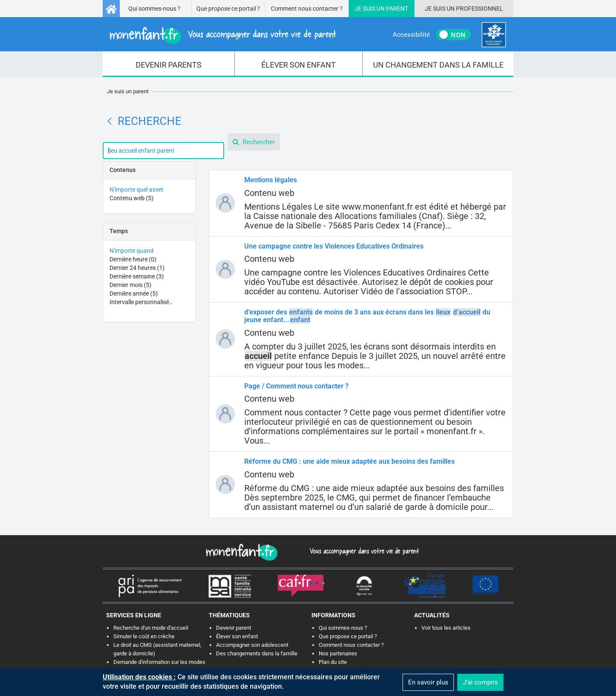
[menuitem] (169, 64)
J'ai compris (480, 682)
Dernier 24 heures (137, 268)
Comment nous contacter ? (307, 9)
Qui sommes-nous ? (154, 9)
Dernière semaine (137, 276)
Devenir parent (234, 628)
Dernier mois (130, 285)
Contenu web (132, 198)
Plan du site (333, 662)
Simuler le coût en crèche (144, 636)
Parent (397, 9)
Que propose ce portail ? (228, 9)
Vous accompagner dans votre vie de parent (363, 551)
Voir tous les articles (446, 628)
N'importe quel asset (136, 190)
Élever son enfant (237, 636)
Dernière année (134, 293)
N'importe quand (132, 251)
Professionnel (480, 9)
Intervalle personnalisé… (141, 302)
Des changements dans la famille (257, 653)
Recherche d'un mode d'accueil (151, 628)
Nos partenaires (338, 653)
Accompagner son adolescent (252, 645)
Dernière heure (133, 259)
